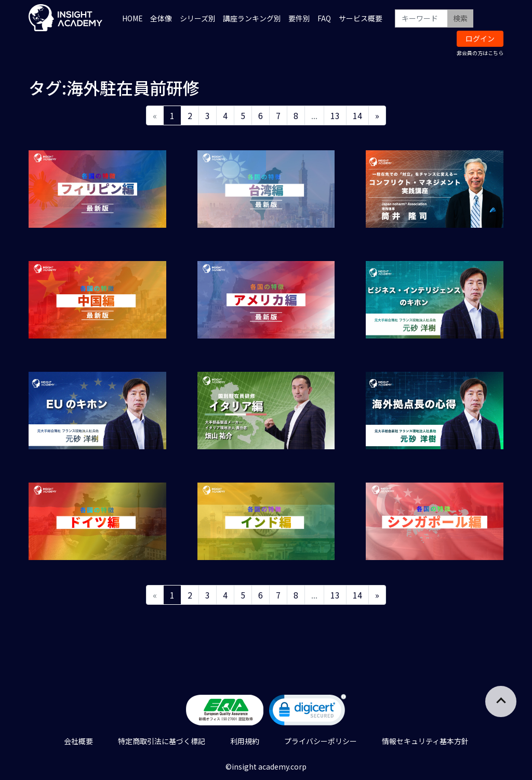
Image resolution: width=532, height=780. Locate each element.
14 (357, 115)
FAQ (324, 18)
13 (335, 115)
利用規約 (245, 741)
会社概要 (78, 741)
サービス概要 (361, 18)
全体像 (161, 18)
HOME (132, 18)
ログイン (480, 38)
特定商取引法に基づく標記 (162, 741)
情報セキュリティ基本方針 (425, 741)
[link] (308, 712)
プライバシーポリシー (321, 741)
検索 (460, 18)
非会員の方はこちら (480, 53)
